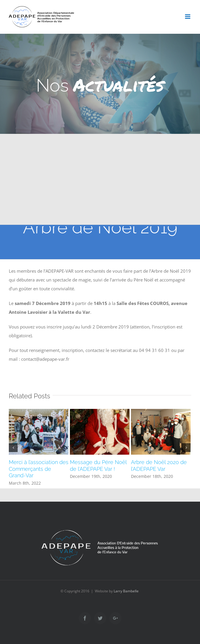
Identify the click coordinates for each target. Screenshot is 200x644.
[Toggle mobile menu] (188, 17)
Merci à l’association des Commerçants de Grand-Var (39, 469)
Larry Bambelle (126, 591)
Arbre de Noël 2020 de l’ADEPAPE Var (159, 466)
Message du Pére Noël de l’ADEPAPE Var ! (98, 466)
